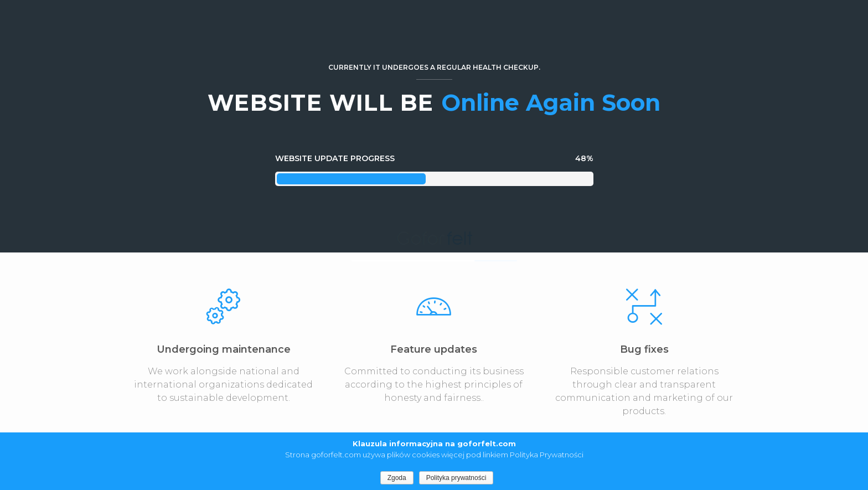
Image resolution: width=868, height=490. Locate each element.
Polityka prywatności (456, 478)
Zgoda (397, 478)
